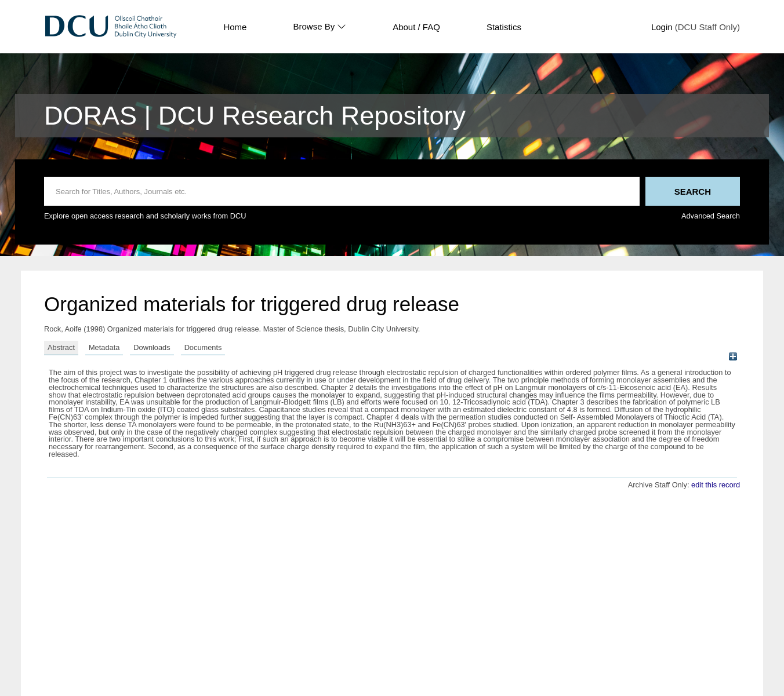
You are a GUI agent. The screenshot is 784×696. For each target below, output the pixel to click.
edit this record (716, 485)
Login (662, 27)
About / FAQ (416, 27)
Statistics (504, 27)
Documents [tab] (203, 347)
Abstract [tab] (61, 347)
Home (235, 27)
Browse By (320, 27)
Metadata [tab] (104, 347)
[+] (733, 357)
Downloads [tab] (152, 347)
